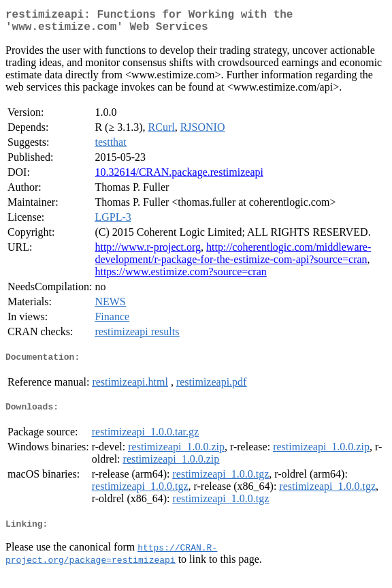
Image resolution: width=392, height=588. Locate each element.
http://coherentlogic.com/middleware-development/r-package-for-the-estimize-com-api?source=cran (233, 259)
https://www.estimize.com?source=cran (180, 277)
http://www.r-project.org (148, 252)
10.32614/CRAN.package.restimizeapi (179, 177)
